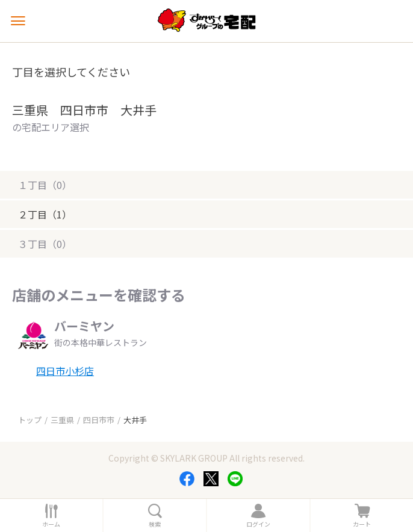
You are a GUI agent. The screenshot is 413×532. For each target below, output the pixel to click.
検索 (155, 524)
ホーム (51, 524)
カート (362, 524)
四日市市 (99, 420)
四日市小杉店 (65, 371)
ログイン (258, 524)
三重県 (62, 420)
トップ (30, 420)
